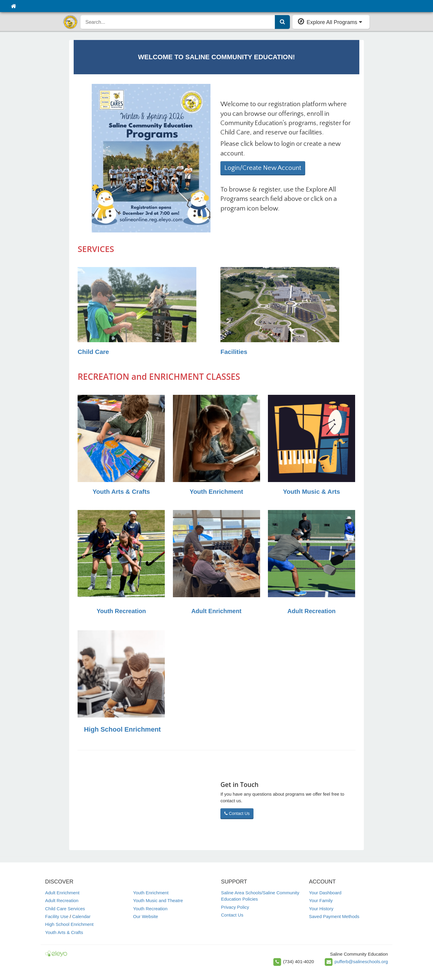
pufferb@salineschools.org (361, 962)
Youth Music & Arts (312, 492)
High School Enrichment (122, 729)
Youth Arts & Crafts (121, 492)
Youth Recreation (121, 611)
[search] (178, 22)
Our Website (146, 916)
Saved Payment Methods (334, 916)
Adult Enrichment (216, 611)
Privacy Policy (235, 907)
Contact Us (237, 813)
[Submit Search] (282, 22)
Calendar (81, 916)
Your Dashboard (325, 893)
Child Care (93, 352)
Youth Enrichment (216, 492)
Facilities (234, 352)
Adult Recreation (312, 611)
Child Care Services (65, 909)
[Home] (13, 6)
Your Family (321, 900)
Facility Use (57, 916)
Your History (321, 909)
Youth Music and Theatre (158, 900)
